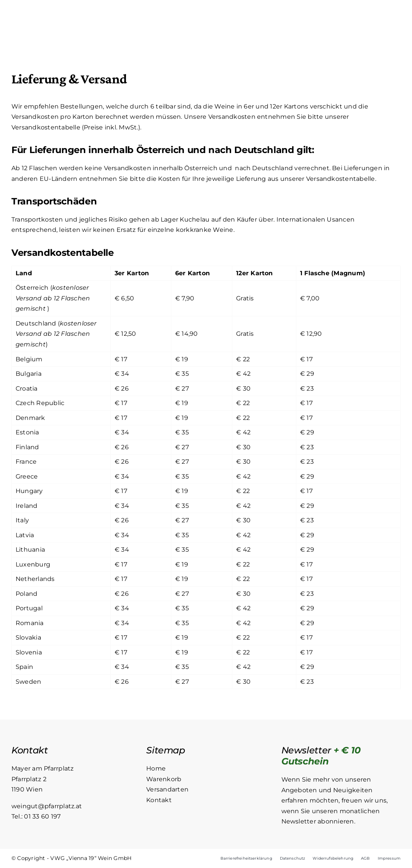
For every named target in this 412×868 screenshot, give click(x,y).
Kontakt (159, 800)
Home (156, 768)
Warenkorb (164, 779)
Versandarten (167, 789)
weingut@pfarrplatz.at (47, 806)
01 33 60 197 (42, 816)
